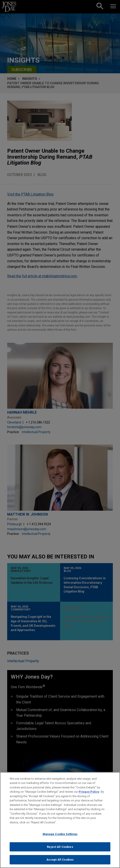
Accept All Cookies (60, 862)
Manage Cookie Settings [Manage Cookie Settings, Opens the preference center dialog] (60, 836)
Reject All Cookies (60, 849)
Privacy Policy (89, 793)
